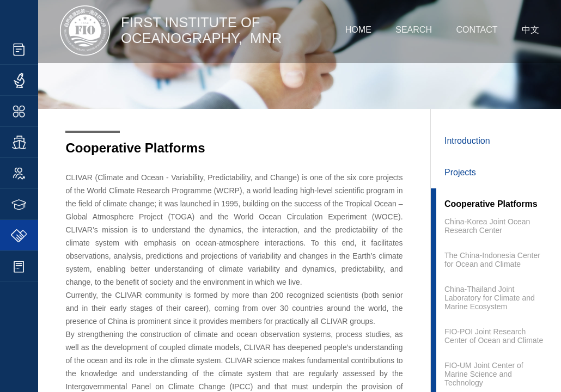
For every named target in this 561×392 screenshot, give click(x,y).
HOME (358, 30)
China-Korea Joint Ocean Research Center (487, 226)
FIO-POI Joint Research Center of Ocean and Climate (494, 336)
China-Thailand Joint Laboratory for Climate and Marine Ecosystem (490, 298)
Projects (460, 172)
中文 (530, 30)
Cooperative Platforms (491, 204)
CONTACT (477, 30)
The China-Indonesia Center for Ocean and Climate (492, 260)
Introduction (467, 141)
